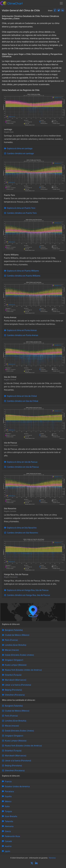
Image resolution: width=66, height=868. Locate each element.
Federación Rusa (12, 836)
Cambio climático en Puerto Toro (22, 213)
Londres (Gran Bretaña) (16, 645)
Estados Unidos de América (17, 786)
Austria (8, 846)
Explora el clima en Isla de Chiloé (22, 396)
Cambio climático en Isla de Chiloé (23, 401)
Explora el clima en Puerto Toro (21, 208)
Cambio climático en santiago (20, 153)
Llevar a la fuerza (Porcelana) (18, 685)
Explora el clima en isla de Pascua (22, 462)
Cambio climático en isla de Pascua (23, 467)
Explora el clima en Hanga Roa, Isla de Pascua (28, 590)
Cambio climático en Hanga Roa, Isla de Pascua (28, 595)
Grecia (8, 831)
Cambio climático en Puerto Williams (24, 276)
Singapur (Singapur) (14, 660)
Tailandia (9, 821)
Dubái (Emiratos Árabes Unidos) (19, 655)
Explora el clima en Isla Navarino (22, 528)
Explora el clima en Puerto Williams (23, 271)
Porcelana (9, 791)
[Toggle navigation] (61, 3)
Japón (8, 851)
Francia (8, 781)
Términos (52, 858)
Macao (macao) (12, 650)
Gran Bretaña (11, 816)
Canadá (8, 841)
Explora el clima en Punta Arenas (22, 330)
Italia (7, 806)
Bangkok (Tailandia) (14, 630)
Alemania (9, 826)
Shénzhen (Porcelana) (15, 695)
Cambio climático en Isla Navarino (22, 533)
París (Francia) (11, 640)
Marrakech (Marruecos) (16, 680)
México (8, 801)
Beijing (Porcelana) (13, 690)
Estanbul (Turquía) (13, 675)
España (8, 796)
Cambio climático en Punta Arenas (23, 335)
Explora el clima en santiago (20, 148)
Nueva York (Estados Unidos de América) (23, 670)
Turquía (8, 811)
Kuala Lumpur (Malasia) (16, 665)
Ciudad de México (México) (17, 635)
